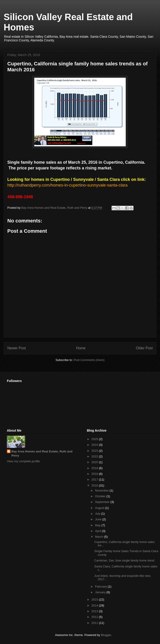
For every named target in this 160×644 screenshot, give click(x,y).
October (101, 496)
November (102, 490)
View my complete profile (23, 461)
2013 (95, 611)
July (98, 514)
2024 (95, 445)
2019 (95, 468)
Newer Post (17, 348)
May (98, 525)
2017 (95, 480)
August (100, 508)
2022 (95, 456)
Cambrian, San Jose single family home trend (124, 560)
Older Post (144, 348)
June (99, 519)
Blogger (106, 635)
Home (81, 348)
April (99, 531)
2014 (95, 605)
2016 (95, 485)
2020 (95, 462)
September (103, 502)
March (100, 537)
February (101, 587)
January (101, 592)
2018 (95, 474)
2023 (95, 451)
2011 (95, 623)
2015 (95, 600)
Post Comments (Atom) (89, 360)
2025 (95, 439)
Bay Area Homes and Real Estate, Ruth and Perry (42, 453)
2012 (95, 617)
